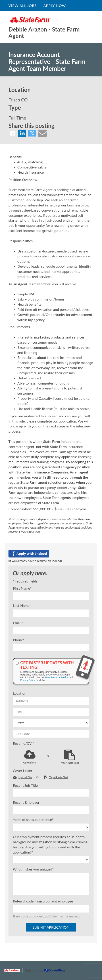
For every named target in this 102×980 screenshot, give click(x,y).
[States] (51, 723)
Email (18, 623)
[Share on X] (32, 133)
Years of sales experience (33, 819)
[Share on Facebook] (12, 133)
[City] (51, 712)
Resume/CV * (23, 743)
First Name (22, 588)
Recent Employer (26, 802)
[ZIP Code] (51, 734)
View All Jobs (23, 5)
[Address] (51, 701)
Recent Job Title (25, 785)
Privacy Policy (28, 680)
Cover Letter (23, 771)
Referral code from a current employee (43, 901)
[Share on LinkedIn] (22, 133)
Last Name (22, 605)
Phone (19, 640)
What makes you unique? (33, 869)
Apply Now (55, 5)
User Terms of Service (57, 677)
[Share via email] (42, 133)
